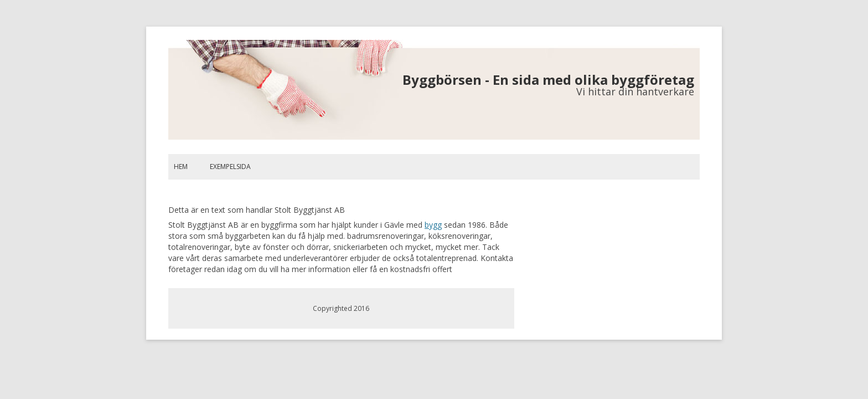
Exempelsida (230, 167)
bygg (433, 225)
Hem (181, 167)
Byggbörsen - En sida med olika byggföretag (548, 80)
